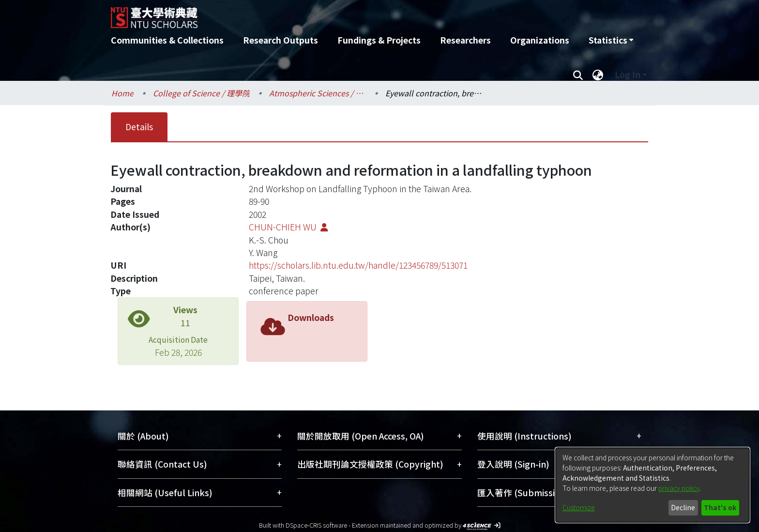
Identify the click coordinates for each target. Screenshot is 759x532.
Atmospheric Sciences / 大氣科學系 (318, 93)
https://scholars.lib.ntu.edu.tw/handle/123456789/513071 (358, 265)
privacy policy (679, 488)
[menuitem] (611, 40)
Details (139, 127)
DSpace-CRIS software (316, 525)
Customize (579, 507)
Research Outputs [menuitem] (281, 40)
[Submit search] (578, 75)
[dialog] (653, 485)
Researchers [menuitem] (465, 40)
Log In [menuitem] (628, 74)
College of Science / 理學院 (201, 93)
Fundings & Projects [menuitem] (379, 40)
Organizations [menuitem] (540, 40)
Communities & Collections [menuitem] (167, 40)
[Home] (327, 14)
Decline (683, 507)
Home (122, 93)
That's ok (720, 507)
